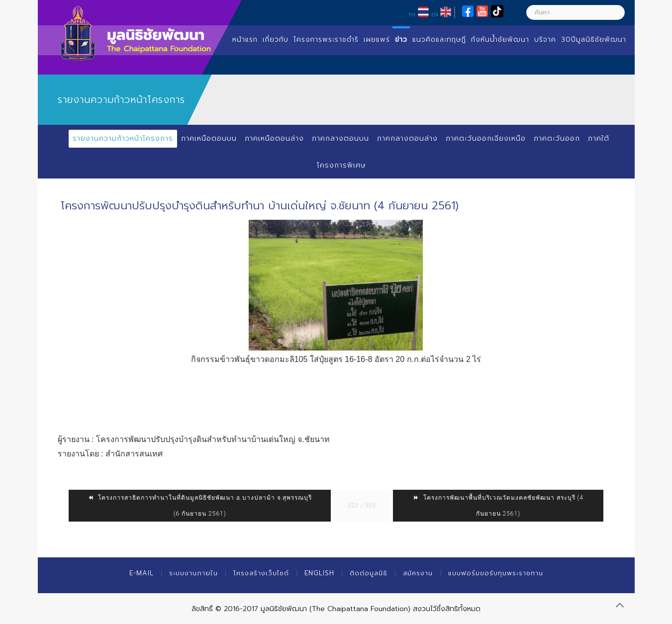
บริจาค (545, 40)
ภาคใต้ (599, 138)
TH (412, 14)
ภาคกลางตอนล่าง (407, 138)
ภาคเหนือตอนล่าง (274, 138)
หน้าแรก (245, 40)
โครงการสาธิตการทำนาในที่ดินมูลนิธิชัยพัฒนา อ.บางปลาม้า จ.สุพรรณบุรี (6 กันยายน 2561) (200, 506)
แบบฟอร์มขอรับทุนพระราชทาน (496, 573)
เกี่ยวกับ (276, 40)
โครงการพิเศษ (341, 165)
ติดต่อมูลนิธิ (369, 573)
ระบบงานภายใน (193, 573)
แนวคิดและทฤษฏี (439, 40)
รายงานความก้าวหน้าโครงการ (123, 138)
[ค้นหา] (576, 12)
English (319, 573)
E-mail (142, 573)
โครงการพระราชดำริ (326, 40)
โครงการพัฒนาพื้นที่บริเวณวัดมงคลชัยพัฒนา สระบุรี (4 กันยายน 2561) (498, 506)
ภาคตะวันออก (557, 138)
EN (435, 14)
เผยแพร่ (377, 40)
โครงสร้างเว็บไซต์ (261, 573)
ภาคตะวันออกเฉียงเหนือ (486, 138)
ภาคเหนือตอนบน (209, 138)
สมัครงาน (418, 573)
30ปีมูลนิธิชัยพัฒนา (594, 40)
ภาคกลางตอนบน (340, 138)
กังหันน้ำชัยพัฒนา (500, 40)
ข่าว (401, 40)
